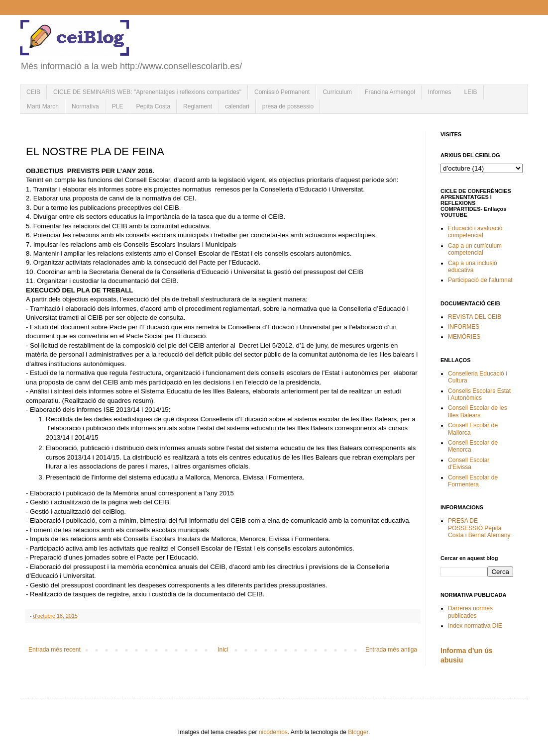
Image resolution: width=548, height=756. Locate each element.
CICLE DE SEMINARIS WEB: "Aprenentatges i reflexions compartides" (147, 92)
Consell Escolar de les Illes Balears (478, 411)
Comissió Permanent (282, 92)
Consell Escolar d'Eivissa (469, 464)
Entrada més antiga (391, 650)
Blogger (358, 732)
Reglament (198, 106)
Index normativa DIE (475, 626)
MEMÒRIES (464, 337)
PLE (118, 106)
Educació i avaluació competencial (475, 232)
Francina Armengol (390, 92)
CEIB (33, 92)
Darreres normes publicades (470, 612)
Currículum (337, 92)
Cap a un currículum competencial (475, 249)
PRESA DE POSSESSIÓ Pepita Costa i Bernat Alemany (479, 528)
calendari (237, 106)
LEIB (470, 92)
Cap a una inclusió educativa (473, 267)
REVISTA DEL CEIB (475, 317)
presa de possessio (288, 106)
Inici (223, 650)
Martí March (43, 106)
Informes (440, 92)
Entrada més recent (55, 650)
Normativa (85, 106)
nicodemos (273, 732)
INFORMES (464, 327)
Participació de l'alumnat (480, 280)
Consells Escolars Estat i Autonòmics (479, 394)
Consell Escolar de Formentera (473, 481)
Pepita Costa (153, 106)
